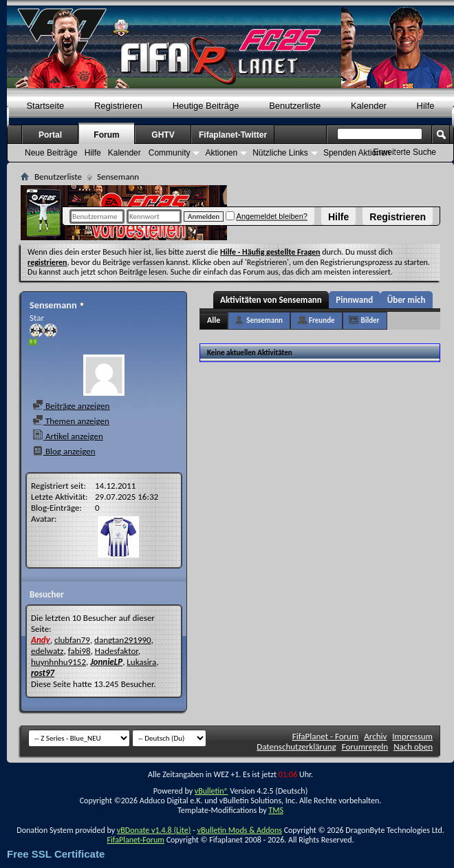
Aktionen (221, 153)
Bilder (370, 320)
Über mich (407, 300)
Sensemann (264, 320)
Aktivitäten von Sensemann (271, 300)
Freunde (322, 320)
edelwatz (47, 651)
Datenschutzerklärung (296, 747)
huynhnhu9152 (58, 662)
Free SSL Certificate (56, 854)
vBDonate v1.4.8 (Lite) (154, 830)
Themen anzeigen (71, 421)
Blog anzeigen (64, 451)
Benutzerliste (295, 106)
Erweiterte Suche (405, 152)
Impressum (412, 736)
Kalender (369, 106)
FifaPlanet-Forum (135, 840)
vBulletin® (212, 791)
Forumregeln (365, 747)
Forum (106, 135)
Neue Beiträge (51, 153)
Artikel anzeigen (68, 436)
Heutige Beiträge (206, 106)
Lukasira (141, 662)
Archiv (375, 736)
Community (170, 153)
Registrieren (398, 217)
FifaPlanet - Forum (326, 736)
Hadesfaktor (117, 651)
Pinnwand (354, 300)
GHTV (163, 135)
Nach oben (413, 747)
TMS (276, 810)
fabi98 (79, 651)
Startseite (45, 106)
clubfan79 (72, 640)
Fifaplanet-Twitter (233, 135)
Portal (50, 135)
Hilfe (338, 217)
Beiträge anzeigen (71, 406)
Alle (214, 320)
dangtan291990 (123, 640)
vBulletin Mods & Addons (239, 830)
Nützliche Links (280, 153)
